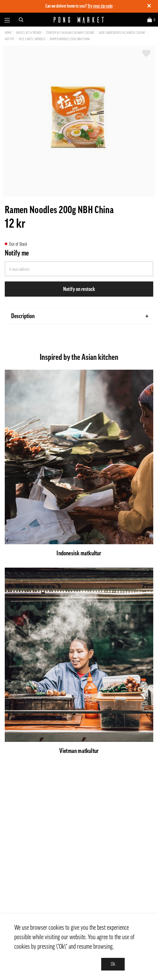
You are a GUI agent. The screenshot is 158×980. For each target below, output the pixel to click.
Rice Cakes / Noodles (32, 39)
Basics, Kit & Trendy (29, 33)
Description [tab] (80, 316)
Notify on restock (79, 289)
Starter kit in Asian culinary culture (70, 33)
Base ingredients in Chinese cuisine (122, 33)
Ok (113, 964)
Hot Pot (10, 39)
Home (8, 33)
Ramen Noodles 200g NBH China (70, 39)
